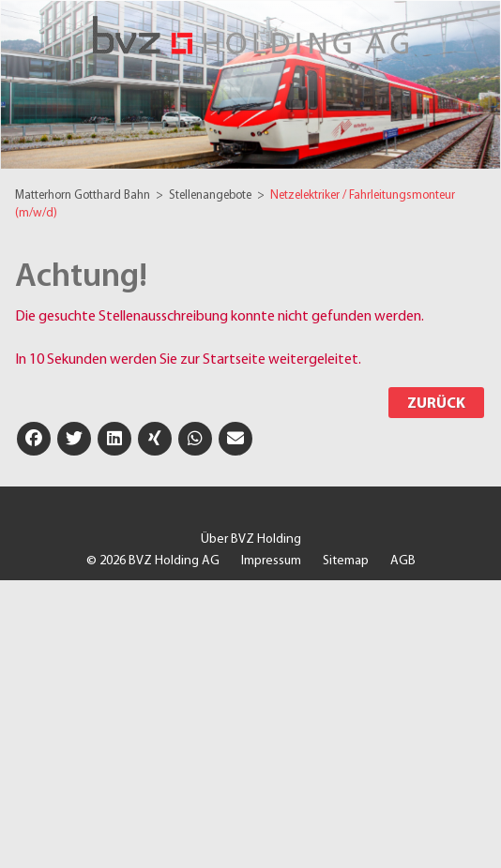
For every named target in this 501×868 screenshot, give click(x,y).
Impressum (271, 561)
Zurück (436, 404)
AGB (403, 561)
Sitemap (346, 561)
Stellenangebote (212, 195)
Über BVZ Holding (251, 539)
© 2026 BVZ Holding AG (153, 561)
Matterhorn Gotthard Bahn (84, 195)
